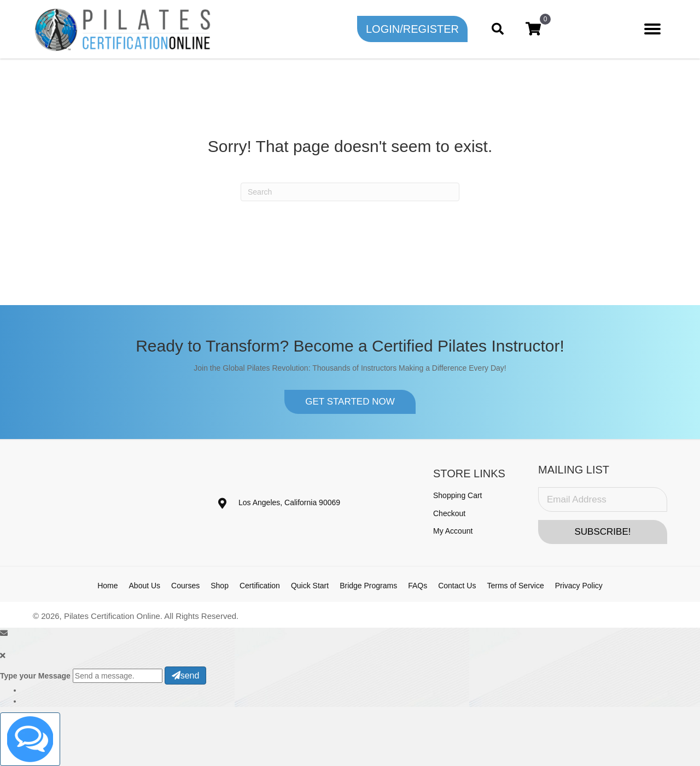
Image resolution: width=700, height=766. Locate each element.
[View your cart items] (533, 29)
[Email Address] (603, 499)
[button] (412, 29)
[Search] (350, 192)
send (186, 676)
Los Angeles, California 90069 (289, 502)
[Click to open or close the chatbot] (30, 739)
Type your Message (35, 676)
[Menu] (652, 29)
